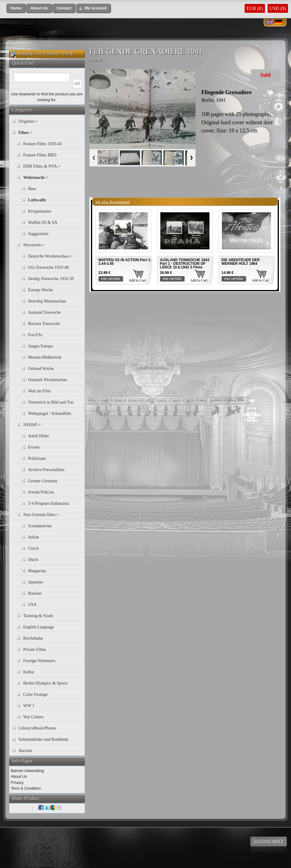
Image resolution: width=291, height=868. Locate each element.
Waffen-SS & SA (43, 222)
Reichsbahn (33, 638)
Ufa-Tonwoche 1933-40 (48, 267)
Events (34, 447)
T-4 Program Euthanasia (49, 503)
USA (32, 605)
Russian (35, 593)
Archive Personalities (46, 470)
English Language (39, 627)
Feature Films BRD (40, 155)
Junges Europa (41, 346)
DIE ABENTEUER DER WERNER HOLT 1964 (241, 262)
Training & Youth (38, 616)
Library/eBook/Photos (37, 728)
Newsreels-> (34, 245)
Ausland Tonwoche (45, 312)
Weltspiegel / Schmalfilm (50, 413)
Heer (32, 189)
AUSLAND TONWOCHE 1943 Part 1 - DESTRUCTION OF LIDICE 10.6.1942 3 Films (185, 264)
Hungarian (37, 571)
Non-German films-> (41, 515)
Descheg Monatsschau (47, 301)
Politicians (37, 458)
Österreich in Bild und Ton (51, 402)
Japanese (36, 582)
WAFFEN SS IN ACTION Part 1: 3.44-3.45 (125, 262)
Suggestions (38, 234)
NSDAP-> (32, 425)
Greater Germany (43, 481)
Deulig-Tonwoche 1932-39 (51, 279)
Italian (34, 537)
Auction (25, 751)
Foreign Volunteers (39, 661)
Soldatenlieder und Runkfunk (43, 739)
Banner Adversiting (27, 771)
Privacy (17, 783)
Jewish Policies (41, 492)
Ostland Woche (41, 369)
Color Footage (36, 694)
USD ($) (278, 8)
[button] (16, 8)
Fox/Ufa (35, 335)
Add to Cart (137, 280)
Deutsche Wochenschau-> (50, 256)
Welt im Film (39, 391)
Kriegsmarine (40, 211)
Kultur (29, 672)
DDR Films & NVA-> (42, 166)
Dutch (33, 560)
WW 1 (29, 706)
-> (25, 133)
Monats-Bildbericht (45, 357)
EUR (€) (255, 8)
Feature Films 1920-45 (43, 144)
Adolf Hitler (39, 436)
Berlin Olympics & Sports (46, 683)
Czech (33, 548)
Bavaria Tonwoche (44, 324)
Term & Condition (26, 788)
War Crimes (33, 717)
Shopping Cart (29, 54)
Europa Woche (41, 290)
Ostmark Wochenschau (48, 380)
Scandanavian (40, 526)
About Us (19, 776)
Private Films (35, 649)
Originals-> (28, 121)
